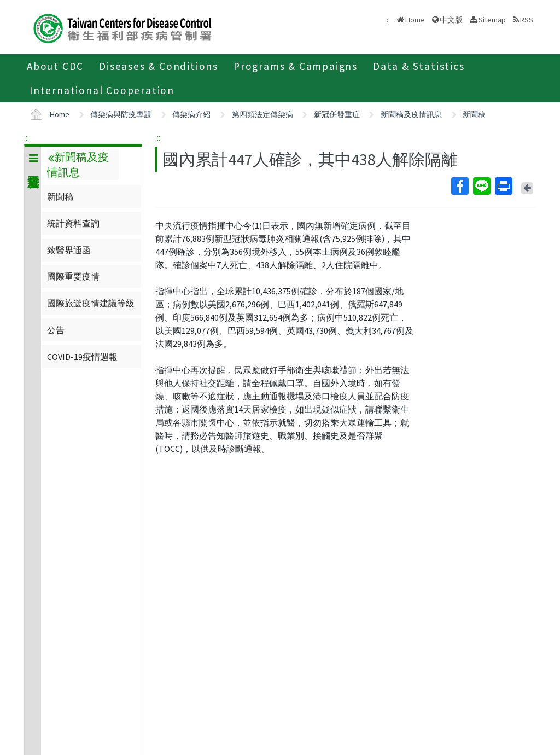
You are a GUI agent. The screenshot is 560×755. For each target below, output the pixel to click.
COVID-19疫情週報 (82, 357)
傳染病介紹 (191, 114)
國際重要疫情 (73, 276)
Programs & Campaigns (296, 66)
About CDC (55, 66)
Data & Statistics (419, 66)
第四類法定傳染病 (262, 114)
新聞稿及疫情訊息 (411, 114)
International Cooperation (102, 90)
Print (503, 186)
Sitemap (492, 20)
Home (415, 20)
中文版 (451, 20)
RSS (527, 20)
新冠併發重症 (337, 114)
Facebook (459, 186)
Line (481, 186)
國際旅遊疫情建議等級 (91, 303)
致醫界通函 (69, 250)
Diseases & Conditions (159, 66)
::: (27, 137)
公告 (56, 330)
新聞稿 (474, 114)
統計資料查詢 (73, 223)
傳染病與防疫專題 (121, 114)
